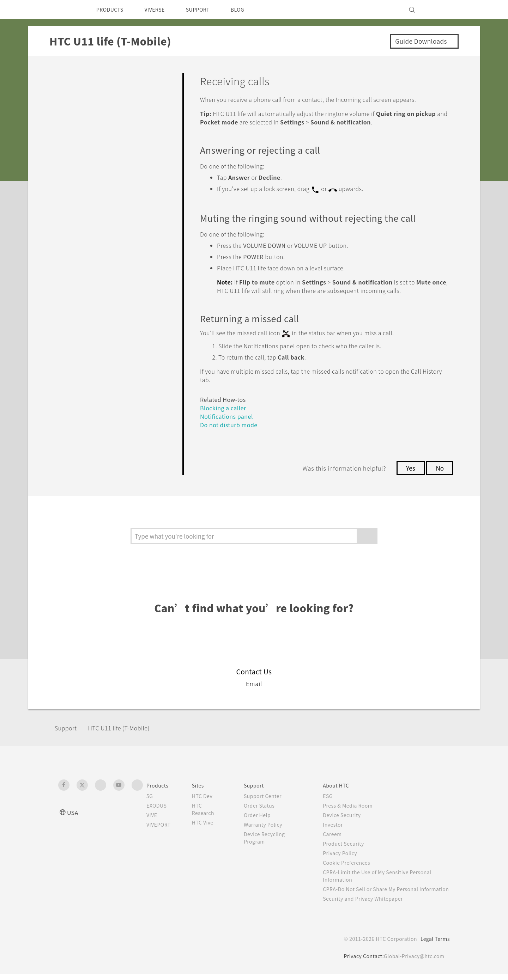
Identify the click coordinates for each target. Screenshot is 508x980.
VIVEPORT (161, 823)
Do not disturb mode (231, 423)
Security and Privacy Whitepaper (369, 905)
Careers (336, 833)
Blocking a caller (225, 406)
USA (73, 811)
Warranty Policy (268, 823)
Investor (337, 823)
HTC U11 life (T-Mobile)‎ (126, 726)
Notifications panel (228, 415)
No (439, 466)
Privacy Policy (344, 852)
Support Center (268, 795)
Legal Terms (434, 945)
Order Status (264, 804)
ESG (332, 795)
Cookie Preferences (352, 861)
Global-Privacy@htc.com (413, 962)
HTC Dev (208, 795)
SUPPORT (208, 10)
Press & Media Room (354, 804)
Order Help (262, 814)
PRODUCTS (112, 10)
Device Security (347, 814)
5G (150, 795)
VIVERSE (161, 10)
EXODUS (158, 804)
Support (68, 726)
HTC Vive (208, 821)
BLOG (250, 10)
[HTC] (67, 10)
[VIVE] (440, 10)
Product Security (348, 842)
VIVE (153, 814)
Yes (409, 466)
